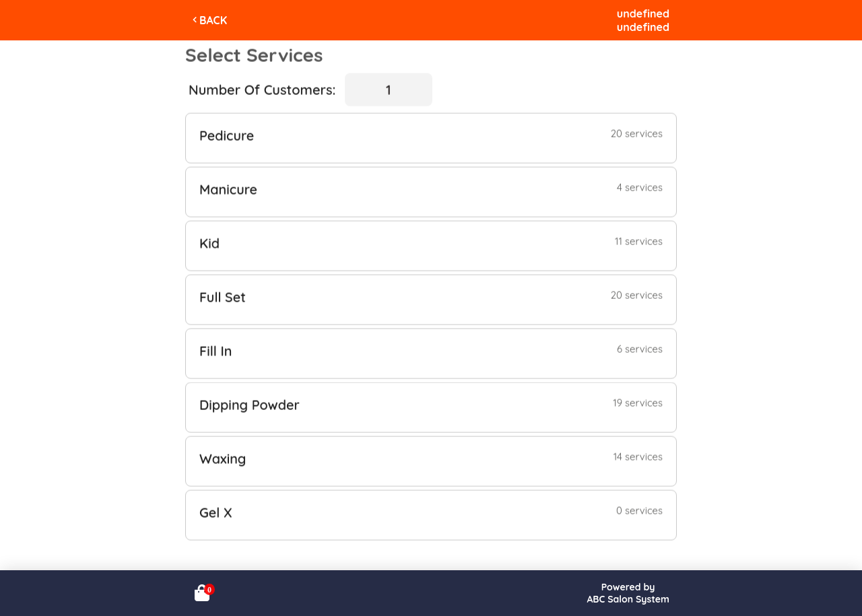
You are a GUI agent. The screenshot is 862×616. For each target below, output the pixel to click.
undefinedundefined (643, 20)
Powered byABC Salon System (628, 593)
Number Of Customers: (262, 89)
